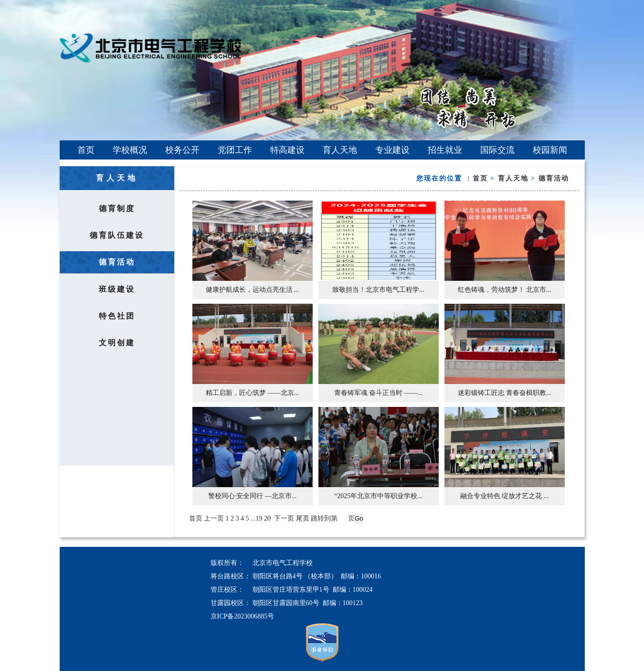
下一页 (284, 518)
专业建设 (392, 150)
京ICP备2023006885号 (243, 616)
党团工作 (235, 150)
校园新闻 (550, 150)
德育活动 (117, 262)
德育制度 (117, 208)
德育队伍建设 (117, 235)
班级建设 (117, 289)
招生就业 (445, 150)
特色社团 (117, 316)
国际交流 (497, 150)
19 (259, 518)
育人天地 (340, 150)
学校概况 (130, 150)
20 (267, 518)
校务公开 (182, 150)
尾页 (303, 518)
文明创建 (117, 343)
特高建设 (287, 150)
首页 (86, 150)
